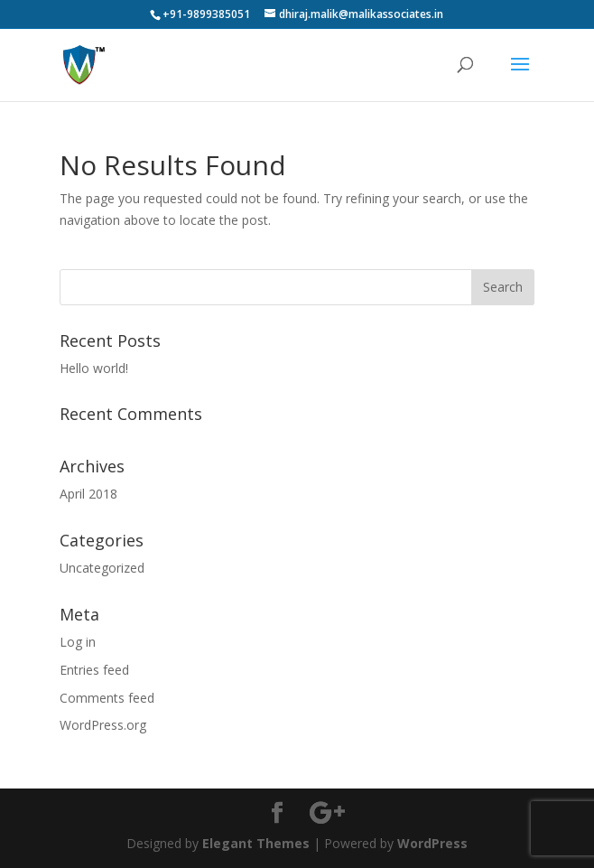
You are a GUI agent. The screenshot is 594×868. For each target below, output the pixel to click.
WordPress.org (103, 725)
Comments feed (107, 698)
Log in (78, 642)
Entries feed (94, 670)
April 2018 (88, 494)
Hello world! (94, 368)
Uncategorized (102, 568)
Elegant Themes (256, 843)
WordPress (432, 843)
